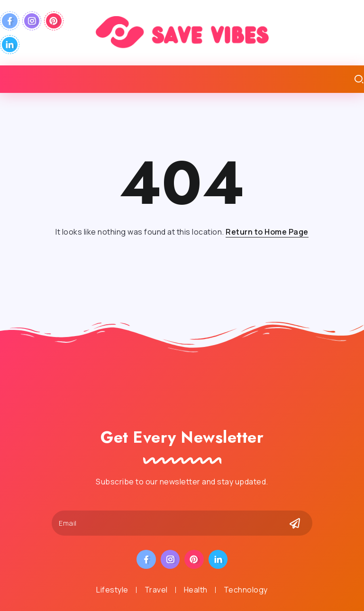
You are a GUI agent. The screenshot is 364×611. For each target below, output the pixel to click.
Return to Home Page (267, 232)
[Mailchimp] (295, 523)
